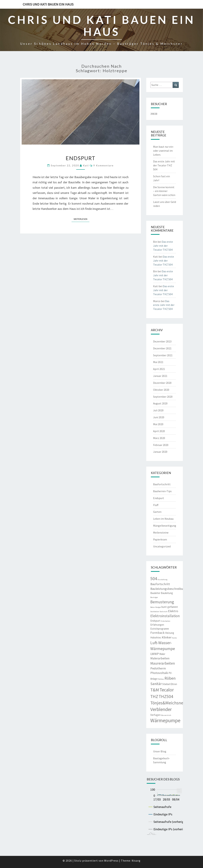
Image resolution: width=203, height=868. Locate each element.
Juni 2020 (159, 417)
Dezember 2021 (162, 348)
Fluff (156, 505)
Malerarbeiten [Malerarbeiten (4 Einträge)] (160, 658)
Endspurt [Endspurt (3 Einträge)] (155, 621)
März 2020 (159, 438)
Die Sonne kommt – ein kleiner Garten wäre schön (164, 191)
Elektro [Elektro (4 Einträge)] (173, 611)
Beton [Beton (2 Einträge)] (153, 607)
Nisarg (136, 861)
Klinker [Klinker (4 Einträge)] (167, 637)
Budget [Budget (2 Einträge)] (158, 607)
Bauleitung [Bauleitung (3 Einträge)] (167, 593)
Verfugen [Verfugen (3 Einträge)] (155, 715)
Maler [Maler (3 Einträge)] (162, 654)
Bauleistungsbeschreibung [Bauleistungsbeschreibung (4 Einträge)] (168, 589)
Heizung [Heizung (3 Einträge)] (170, 633)
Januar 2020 (160, 452)
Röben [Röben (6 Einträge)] (170, 678)
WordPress (111, 861)
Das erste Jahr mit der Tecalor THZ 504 (164, 165)
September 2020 (163, 397)
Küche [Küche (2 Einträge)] (174, 638)
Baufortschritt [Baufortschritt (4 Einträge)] (160, 584)
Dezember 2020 (162, 383)
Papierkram (160, 539)
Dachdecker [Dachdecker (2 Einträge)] (155, 612)
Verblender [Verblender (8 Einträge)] (161, 709)
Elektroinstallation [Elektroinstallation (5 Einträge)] (165, 616)
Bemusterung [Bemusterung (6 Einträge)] (162, 602)
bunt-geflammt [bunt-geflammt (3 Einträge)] (170, 607)
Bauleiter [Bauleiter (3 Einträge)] (155, 593)
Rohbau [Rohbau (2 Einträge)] (161, 679)
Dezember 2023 (162, 341)
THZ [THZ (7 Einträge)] (154, 696)
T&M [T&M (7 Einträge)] (155, 690)
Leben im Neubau (163, 519)
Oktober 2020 (161, 390)
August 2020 (160, 403)
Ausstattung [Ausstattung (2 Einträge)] (162, 580)
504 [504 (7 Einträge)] (154, 579)
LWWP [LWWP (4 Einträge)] (155, 654)
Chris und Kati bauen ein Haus (48, 4)
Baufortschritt (162, 484)
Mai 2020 (158, 424)
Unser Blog (160, 751)
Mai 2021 (158, 362)
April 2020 (159, 431)
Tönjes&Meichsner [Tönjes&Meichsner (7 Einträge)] (168, 703)
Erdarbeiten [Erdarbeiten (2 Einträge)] (166, 621)
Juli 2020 (158, 410)
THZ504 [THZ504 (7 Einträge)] (166, 696)
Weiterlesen (81, 219)
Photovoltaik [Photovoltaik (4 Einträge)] (159, 673)
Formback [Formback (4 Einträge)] (157, 633)
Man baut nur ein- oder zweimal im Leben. (164, 151)
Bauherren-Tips (162, 491)
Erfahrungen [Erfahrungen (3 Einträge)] (157, 625)
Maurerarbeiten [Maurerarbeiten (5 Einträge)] (163, 663)
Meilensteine (161, 533)
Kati (86, 165)
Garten (157, 512)
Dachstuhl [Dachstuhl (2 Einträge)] (164, 612)
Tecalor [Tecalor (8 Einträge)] (167, 690)
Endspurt (81, 158)
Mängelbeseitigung (165, 526)
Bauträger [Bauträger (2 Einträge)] (154, 597)
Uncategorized (162, 546)
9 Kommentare (103, 165)
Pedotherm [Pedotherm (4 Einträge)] (158, 668)
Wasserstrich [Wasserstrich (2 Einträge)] (166, 715)
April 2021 (159, 369)
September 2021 (163, 355)
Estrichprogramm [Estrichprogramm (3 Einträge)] (160, 629)
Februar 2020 (161, 445)
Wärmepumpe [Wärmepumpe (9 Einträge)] (165, 720)
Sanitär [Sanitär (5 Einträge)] (156, 684)
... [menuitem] (179, 790)
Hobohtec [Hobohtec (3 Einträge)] (156, 637)
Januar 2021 (160, 376)
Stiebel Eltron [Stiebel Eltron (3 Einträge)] (170, 684)
